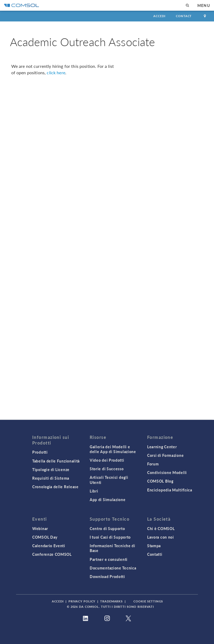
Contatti (155, 554)
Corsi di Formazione (165, 455)
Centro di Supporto (107, 528)
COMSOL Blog (160, 481)
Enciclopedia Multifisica (170, 490)
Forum (153, 464)
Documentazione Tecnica (113, 568)
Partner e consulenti (109, 559)
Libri (94, 491)
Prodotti (40, 452)
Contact (184, 16)
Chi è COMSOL (161, 528)
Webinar (40, 528)
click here (56, 73)
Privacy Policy (82, 601)
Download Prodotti (107, 576)
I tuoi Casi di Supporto (110, 537)
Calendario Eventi (49, 546)
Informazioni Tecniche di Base (113, 548)
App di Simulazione (108, 499)
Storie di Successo (107, 469)
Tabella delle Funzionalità (56, 461)
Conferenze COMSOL (52, 554)
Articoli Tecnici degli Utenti (109, 480)
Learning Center (162, 447)
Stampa (154, 546)
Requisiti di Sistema (51, 478)
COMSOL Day (45, 537)
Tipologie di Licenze (51, 469)
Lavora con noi (161, 537)
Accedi (159, 16)
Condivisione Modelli (167, 472)
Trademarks (111, 601)
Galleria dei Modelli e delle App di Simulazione (113, 449)
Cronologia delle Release (55, 487)
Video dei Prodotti (107, 460)
